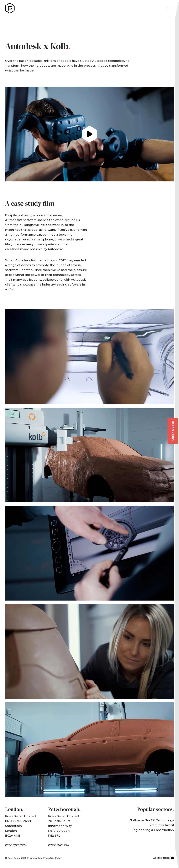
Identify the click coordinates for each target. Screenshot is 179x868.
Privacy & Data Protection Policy (44, 858)
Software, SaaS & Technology (152, 820)
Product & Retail (162, 825)
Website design (161, 858)
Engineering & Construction (153, 830)
